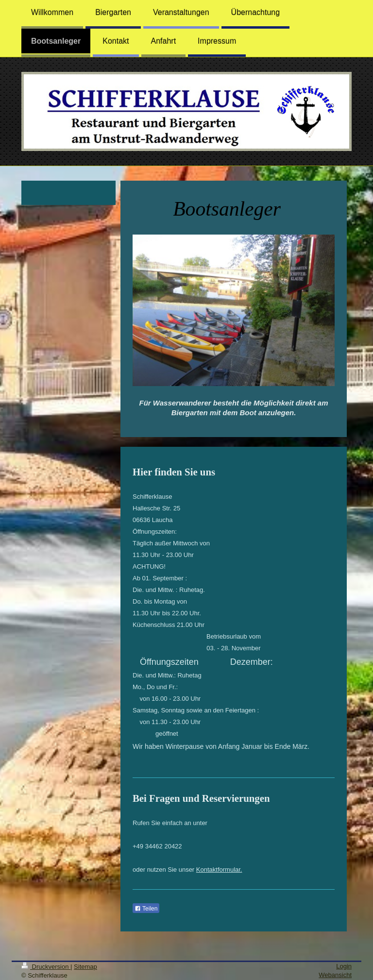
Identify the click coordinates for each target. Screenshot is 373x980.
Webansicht (335, 975)
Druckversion (46, 967)
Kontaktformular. (219, 870)
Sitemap (85, 967)
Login (344, 966)
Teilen (146, 909)
